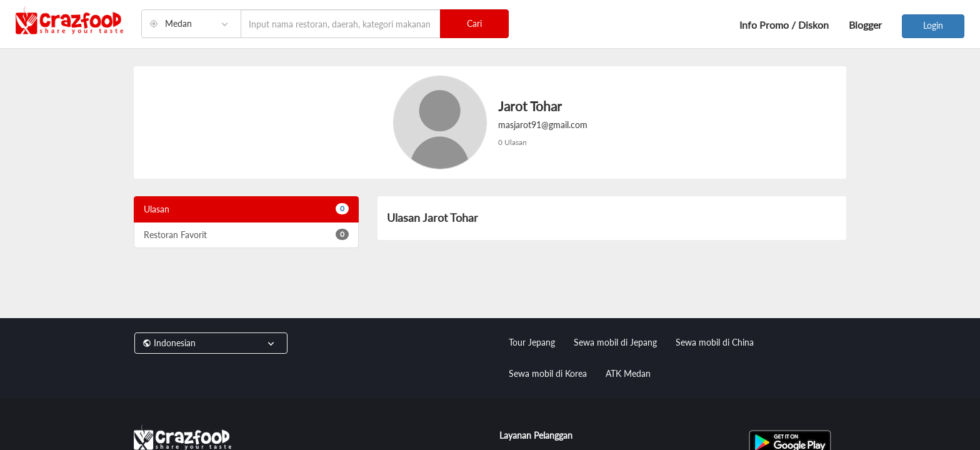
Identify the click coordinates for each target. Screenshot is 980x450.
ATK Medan (628, 373)
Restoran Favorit (246, 234)
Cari (474, 23)
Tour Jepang (532, 342)
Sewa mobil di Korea (548, 373)
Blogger (865, 25)
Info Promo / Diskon (784, 25)
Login (933, 25)
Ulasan (246, 209)
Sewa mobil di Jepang (615, 342)
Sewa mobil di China (715, 342)
